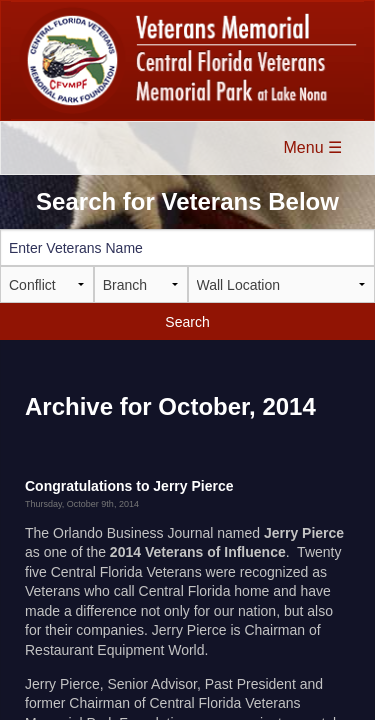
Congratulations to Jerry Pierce (129, 486)
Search (187, 322)
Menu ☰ (313, 147)
